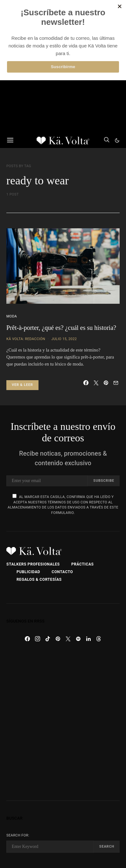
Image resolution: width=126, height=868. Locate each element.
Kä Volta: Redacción (26, 339)
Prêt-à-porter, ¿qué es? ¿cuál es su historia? (61, 328)
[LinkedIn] (88, 639)
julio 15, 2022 (64, 339)
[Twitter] (68, 639)
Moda (12, 316)
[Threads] (99, 639)
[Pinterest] (58, 639)
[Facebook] (27, 639)
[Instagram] (38, 639)
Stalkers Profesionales (33, 564)
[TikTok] (48, 639)
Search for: (18, 835)
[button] (117, 140)
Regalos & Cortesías (39, 580)
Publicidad (28, 572)
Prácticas (83, 564)
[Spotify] (78, 639)
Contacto (62, 572)
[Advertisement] (63, 722)
